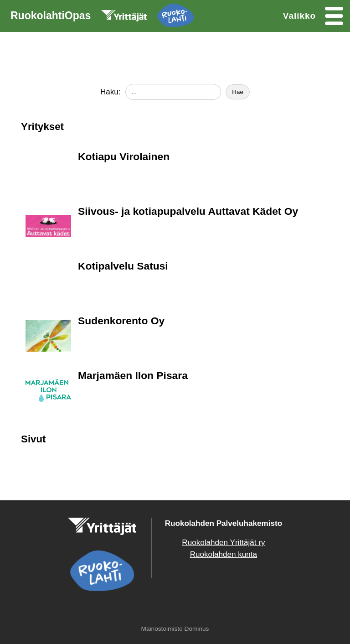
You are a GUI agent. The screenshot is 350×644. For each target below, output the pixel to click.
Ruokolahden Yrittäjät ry (223, 543)
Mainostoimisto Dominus (175, 629)
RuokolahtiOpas (102, 17)
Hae (237, 92)
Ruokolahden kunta (224, 554)
